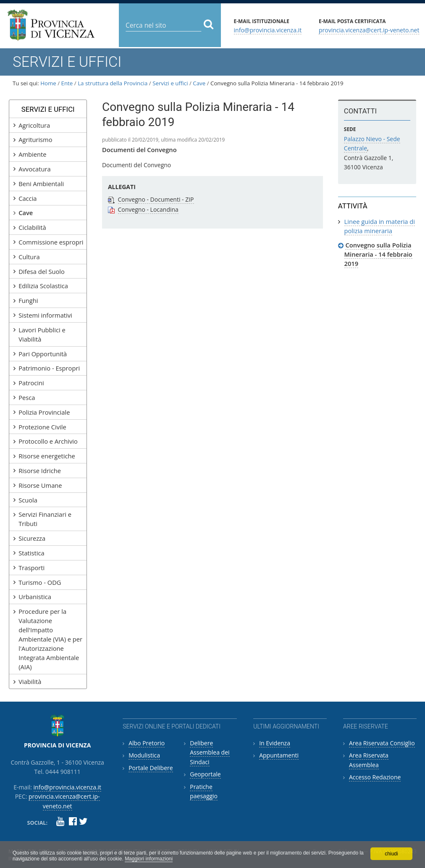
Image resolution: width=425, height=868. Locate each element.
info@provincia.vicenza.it (268, 30)
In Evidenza (275, 743)
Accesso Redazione (375, 777)
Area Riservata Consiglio (382, 743)
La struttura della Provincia (113, 83)
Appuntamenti (279, 755)
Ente (67, 83)
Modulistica (144, 755)
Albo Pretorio (147, 743)
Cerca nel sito (125, 19)
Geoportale (205, 774)
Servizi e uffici (170, 83)
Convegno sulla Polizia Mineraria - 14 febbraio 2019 (378, 254)
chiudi (391, 854)
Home (48, 83)
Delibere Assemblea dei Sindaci (210, 752)
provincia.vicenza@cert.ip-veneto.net (369, 30)
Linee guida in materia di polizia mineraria (380, 226)
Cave (199, 83)
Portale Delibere (151, 768)
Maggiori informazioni (149, 859)
